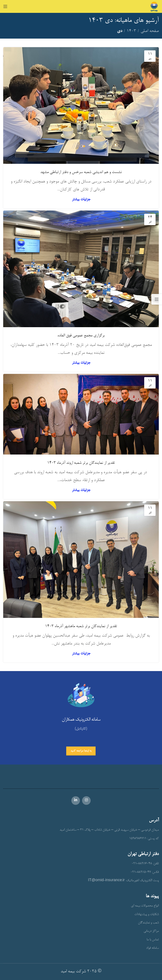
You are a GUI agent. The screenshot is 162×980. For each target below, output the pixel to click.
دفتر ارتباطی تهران (143, 854)
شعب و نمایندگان (148, 923)
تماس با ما (153, 940)
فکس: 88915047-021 (145, 872)
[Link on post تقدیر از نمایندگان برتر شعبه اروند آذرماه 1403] (81, 414)
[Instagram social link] (86, 801)
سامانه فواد (152, 948)
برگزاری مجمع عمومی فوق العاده (81, 336)
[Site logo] (154, 7)
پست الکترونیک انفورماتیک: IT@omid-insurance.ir (123, 881)
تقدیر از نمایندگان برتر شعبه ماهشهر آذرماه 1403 (81, 626)
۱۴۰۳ (131, 31)
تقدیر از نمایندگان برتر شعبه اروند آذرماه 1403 (81, 463)
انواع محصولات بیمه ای (145, 906)
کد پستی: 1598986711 (144, 838)
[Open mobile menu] (5, 6)
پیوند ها (152, 896)
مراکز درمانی (151, 931)
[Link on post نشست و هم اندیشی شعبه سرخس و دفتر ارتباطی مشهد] (81, 105)
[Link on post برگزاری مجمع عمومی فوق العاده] (81, 269)
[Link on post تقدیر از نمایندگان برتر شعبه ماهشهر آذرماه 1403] (81, 560)
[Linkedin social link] (76, 801)
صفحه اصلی (150, 31)
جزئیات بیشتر (81, 199)
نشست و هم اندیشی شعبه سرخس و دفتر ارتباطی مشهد (81, 172)
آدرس (154, 821)
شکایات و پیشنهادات (147, 914)
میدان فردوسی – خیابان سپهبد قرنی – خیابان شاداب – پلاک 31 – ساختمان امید (109, 830)
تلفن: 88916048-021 (145, 864)
